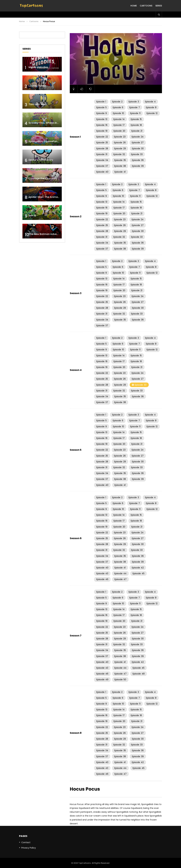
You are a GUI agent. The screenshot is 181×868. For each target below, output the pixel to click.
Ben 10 (32, 216)
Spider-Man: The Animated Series (49, 197)
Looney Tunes (37, 86)
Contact (26, 842)
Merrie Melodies (38, 67)
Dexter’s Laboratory (41, 160)
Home (134, 6)
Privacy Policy (29, 848)
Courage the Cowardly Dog (46, 178)
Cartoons (146, 6)
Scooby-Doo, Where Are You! (47, 123)
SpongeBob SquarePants (44, 141)
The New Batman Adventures (47, 234)
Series (159, 6)
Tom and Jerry (38, 104)
